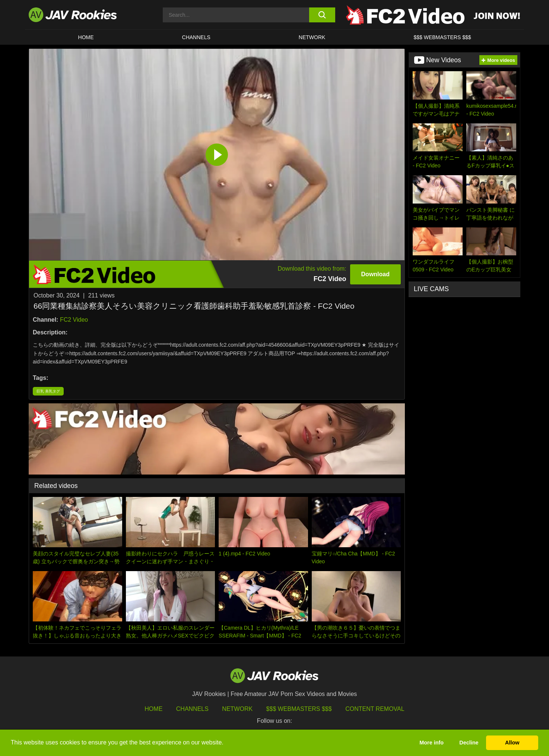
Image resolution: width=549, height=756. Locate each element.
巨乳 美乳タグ (48, 391)
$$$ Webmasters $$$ (299, 709)
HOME (86, 37)
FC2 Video (74, 320)
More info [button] (431, 743)
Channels (196, 37)
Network (312, 37)
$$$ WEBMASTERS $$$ (442, 37)
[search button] (322, 15)
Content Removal (375, 709)
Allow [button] (512, 743)
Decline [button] (469, 743)
